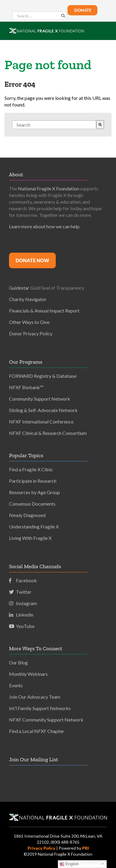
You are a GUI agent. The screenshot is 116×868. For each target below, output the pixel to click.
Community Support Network (40, 399)
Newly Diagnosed (27, 515)
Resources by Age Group (34, 492)
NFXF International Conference (41, 422)
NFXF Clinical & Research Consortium (48, 433)
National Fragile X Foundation (49, 188)
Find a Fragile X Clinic (31, 469)
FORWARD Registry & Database (43, 376)
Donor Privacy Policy (31, 333)
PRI (85, 848)
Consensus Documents (32, 504)
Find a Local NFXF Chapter (37, 731)
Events (16, 685)
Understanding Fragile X (34, 526)
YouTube (22, 626)
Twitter (20, 592)
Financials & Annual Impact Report (44, 311)
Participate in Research (33, 481)
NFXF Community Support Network (46, 720)
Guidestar (19, 288)
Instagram (23, 603)
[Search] (100, 125)
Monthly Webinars (28, 674)
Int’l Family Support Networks (40, 708)
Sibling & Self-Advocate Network (43, 410)
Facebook (23, 580)
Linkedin (21, 615)
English (69, 864)
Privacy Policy (42, 848)
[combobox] (54, 125)
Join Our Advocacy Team (35, 697)
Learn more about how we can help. (45, 226)
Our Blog (18, 662)
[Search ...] (39, 16)
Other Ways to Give (29, 322)
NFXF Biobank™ (26, 387)
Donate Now (32, 260)
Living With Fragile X (30, 538)
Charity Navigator (28, 299)
